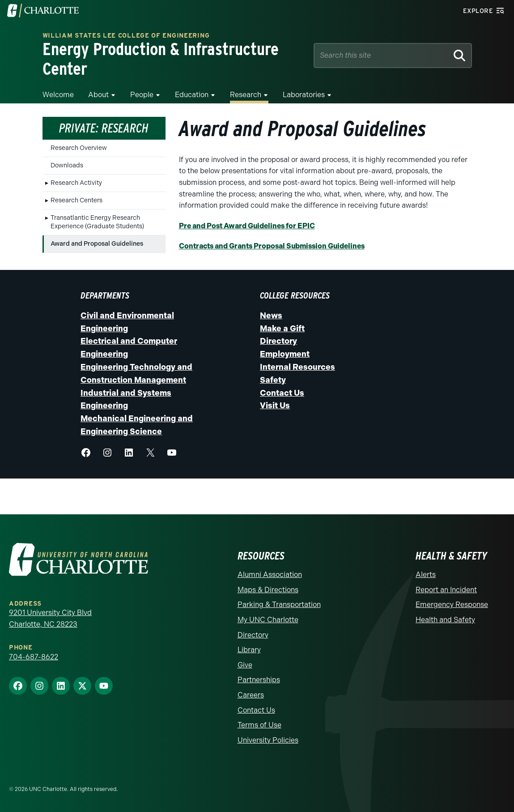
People (142, 95)
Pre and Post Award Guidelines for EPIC (247, 226)
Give (245, 665)
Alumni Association (270, 575)
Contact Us (282, 393)
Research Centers (76, 200)
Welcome (58, 95)
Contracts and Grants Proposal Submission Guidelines (272, 246)
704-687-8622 (34, 657)
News (271, 316)
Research (246, 95)
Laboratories (304, 95)
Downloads (67, 165)
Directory (278, 342)
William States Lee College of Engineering (126, 36)
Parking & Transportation (279, 605)
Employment (285, 354)
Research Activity (76, 183)
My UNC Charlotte (268, 620)
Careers (251, 695)
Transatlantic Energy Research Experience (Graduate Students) (97, 222)
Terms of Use (259, 725)
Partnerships (259, 680)
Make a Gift (282, 329)
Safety (273, 380)
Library (249, 650)
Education (192, 95)
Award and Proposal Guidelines (97, 244)
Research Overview (79, 148)
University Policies (268, 740)
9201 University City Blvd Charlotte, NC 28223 (50, 618)
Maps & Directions (268, 590)
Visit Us (275, 406)
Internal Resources (297, 367)
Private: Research (104, 128)
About (98, 95)
